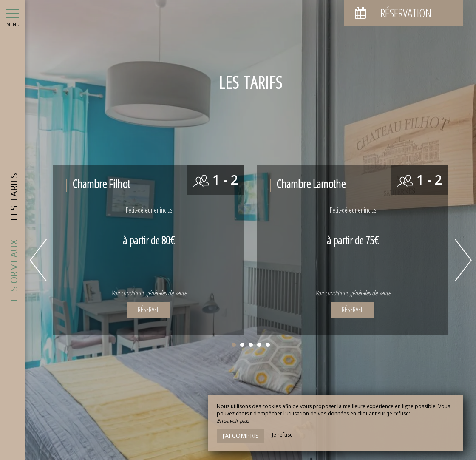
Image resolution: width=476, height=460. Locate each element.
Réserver (149, 310)
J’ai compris (241, 436)
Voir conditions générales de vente (149, 293)
